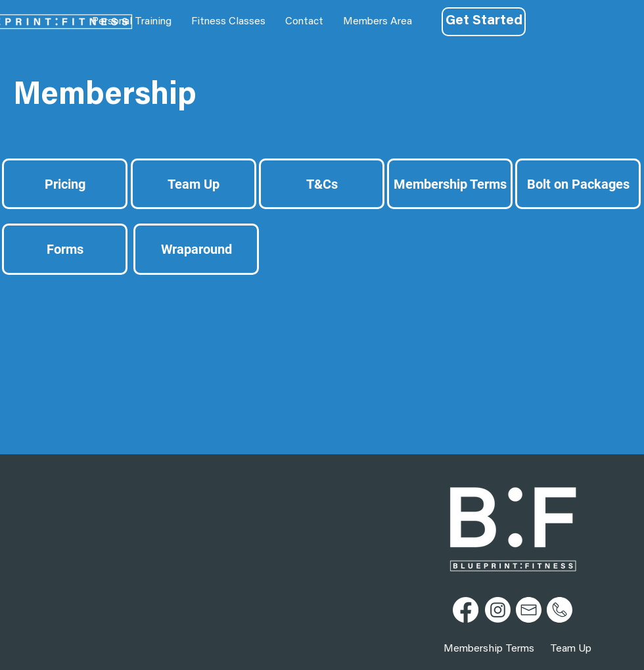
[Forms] (65, 249)
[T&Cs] (322, 184)
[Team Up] (194, 184)
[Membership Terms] (450, 184)
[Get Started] (484, 22)
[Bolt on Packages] (578, 184)
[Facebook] (466, 610)
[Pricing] (65, 184)
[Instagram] (498, 610)
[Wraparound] (196, 249)
